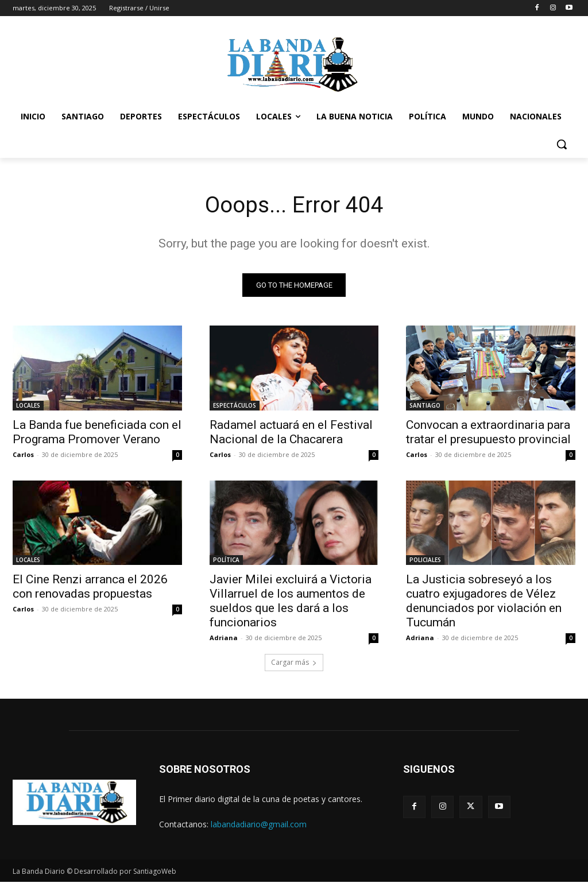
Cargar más (294, 664)
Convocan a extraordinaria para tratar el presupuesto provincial (488, 433)
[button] (562, 144)
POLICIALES (425, 561)
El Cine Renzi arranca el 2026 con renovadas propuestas (90, 588)
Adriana (224, 639)
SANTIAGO (425, 406)
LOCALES (28, 406)
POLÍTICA (226, 561)
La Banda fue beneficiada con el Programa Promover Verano (97, 433)
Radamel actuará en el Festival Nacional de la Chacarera (291, 433)
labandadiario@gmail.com (259, 825)
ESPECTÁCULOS (235, 406)
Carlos (23, 455)
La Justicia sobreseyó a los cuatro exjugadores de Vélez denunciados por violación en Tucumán (484, 602)
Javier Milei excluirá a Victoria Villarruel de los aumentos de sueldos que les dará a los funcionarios (291, 602)
